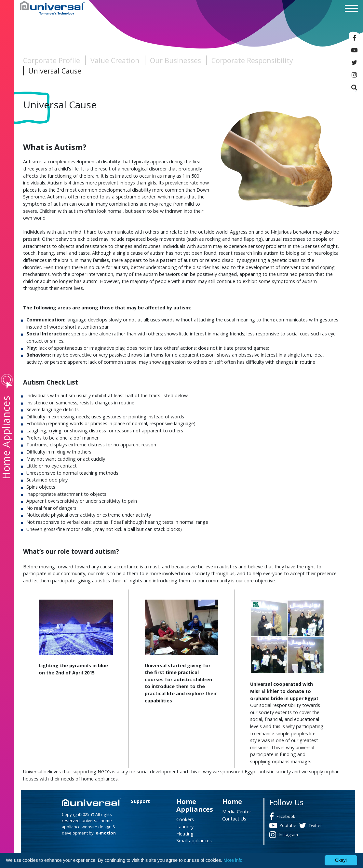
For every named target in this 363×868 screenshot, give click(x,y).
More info (233, 860)
